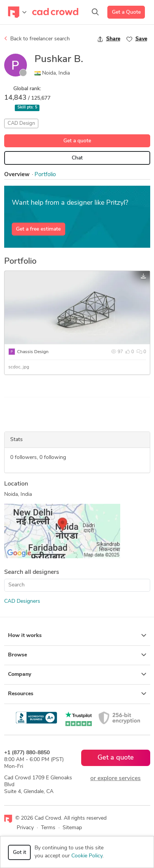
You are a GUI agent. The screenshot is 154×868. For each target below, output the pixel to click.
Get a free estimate (38, 229)
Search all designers (32, 572)
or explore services (115, 779)
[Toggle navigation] (17, 12)
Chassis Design (33, 352)
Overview (17, 175)
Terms (48, 828)
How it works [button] (77, 635)
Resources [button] (77, 694)
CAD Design (21, 123)
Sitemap (72, 828)
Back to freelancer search (37, 39)
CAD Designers (22, 601)
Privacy (25, 828)
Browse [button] (77, 655)
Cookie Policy (87, 856)
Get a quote (77, 141)
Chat (77, 158)
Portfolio (45, 175)
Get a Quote (126, 12)
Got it (20, 853)
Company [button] (77, 674)
